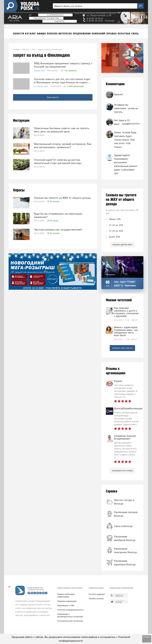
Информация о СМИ (66, 606)
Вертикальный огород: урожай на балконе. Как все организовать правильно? (63, 146)
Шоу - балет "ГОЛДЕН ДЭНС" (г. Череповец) (125, 284)
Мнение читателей (119, 300)
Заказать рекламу (96, 599)
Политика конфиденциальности (70, 610)
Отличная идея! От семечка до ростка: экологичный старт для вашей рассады (58, 161)
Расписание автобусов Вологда (125, 538)
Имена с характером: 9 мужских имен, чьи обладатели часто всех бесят (126, 331)
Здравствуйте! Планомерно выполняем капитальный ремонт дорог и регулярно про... (126, 164)
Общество (40, 71)
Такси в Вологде (123, 526)
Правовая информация (67, 601)
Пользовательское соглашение (70, 621)
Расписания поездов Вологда (126, 514)
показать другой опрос (122, 245)
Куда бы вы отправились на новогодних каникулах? (58, 215)
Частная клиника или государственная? (58, 230)
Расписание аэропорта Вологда (125, 563)
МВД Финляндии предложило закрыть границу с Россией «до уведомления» (63, 65)
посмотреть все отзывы (122, 471)
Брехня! (118, 94)
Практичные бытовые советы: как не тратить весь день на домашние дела (62, 130)
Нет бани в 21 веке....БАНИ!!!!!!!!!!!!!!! (127, 122)
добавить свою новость (122, 348)
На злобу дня (41, 86)
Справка (112, 491)
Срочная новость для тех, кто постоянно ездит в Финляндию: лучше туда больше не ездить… (62, 81)
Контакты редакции (97, 594)
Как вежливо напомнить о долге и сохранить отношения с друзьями (126, 312)
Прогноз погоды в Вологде (124, 502)
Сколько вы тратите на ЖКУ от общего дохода (62, 198)
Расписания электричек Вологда (125, 550)
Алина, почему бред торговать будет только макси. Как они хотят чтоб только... (125, 140)
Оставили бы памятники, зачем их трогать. (126, 108)
